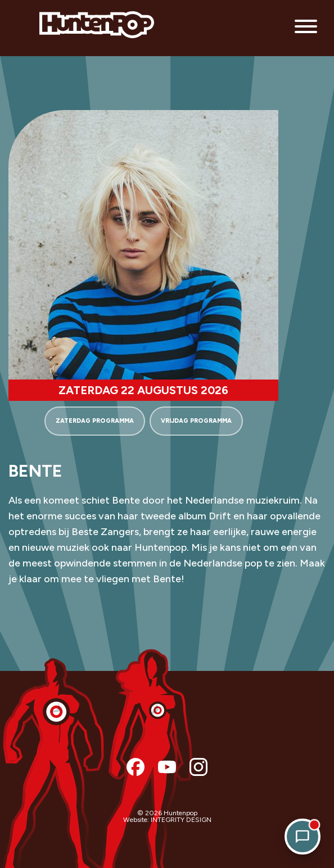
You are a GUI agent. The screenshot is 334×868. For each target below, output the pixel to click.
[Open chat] (303, 837)
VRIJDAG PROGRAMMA (196, 421)
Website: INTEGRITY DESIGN (167, 820)
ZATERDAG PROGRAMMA (95, 421)
